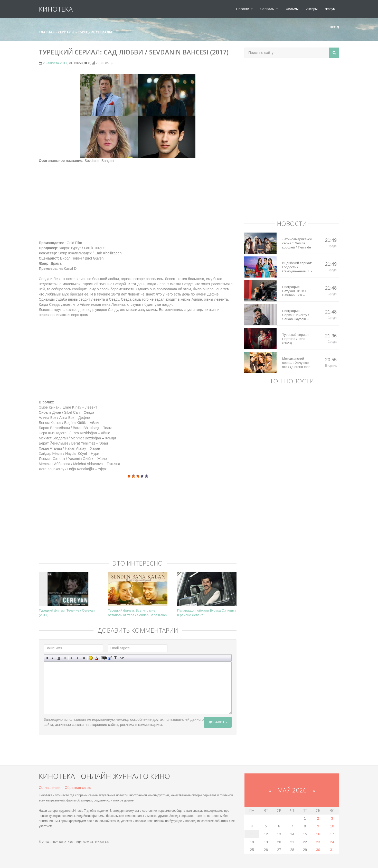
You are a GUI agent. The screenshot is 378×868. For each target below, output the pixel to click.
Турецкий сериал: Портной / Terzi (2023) (296, 339)
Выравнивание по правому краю (84, 658)
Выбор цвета (97, 658)
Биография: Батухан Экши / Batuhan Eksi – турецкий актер (294, 291)
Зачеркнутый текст (65, 658)
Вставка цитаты (110, 658)
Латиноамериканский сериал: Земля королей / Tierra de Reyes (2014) (297, 243)
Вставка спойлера (122, 658)
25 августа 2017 (55, 63)
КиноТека (56, 9)
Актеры (312, 9)
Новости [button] (244, 9)
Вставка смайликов (91, 658)
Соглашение (49, 788)
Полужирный (47, 658)
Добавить (218, 722)
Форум (330, 9)
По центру (78, 658)
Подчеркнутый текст (59, 658)
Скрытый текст (104, 658)
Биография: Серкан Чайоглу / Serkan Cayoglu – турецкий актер (296, 315)
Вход (332, 27)
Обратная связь (78, 788)
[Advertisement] (138, 199)
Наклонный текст (53, 658)
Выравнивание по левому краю (72, 658)
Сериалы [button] (269, 9)
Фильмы (292, 9)
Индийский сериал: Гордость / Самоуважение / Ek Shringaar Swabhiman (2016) (297, 267)
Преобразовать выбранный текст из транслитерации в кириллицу (116, 658)
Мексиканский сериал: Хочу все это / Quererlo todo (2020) (296, 363)
